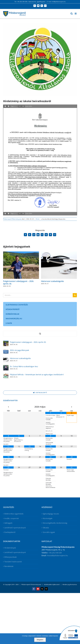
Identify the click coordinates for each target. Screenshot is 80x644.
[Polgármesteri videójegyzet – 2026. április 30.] (6, 342)
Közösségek (48, 518)
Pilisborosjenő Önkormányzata (12, 219)
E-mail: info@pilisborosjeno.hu (56, 2)
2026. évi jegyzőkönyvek (19, 350)
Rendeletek (9, 566)
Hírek (37, 219)
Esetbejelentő (10, 532)
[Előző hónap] (8, 407)
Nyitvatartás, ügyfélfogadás (37, 2)
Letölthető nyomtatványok (15, 528)
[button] (5, 269)
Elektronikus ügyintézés (14, 514)
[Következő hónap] (72, 407)
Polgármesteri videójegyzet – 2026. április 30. (19, 282)
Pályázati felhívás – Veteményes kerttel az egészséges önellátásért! (37, 375)
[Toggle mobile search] (72, 14)
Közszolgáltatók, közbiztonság (55, 523)
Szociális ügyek (49, 532)
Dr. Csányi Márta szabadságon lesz (24, 366)
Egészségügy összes (51, 514)
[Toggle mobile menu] (76, 14)
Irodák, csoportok (12, 518)
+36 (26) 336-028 (55, 553)
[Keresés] (75, 295)
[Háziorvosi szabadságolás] (6, 358)
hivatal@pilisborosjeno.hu (57, 556)
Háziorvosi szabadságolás (52, 281)
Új (40, 334)
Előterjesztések (11, 557)
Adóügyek (8, 523)
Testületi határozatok (13, 562)
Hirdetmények (10, 548)
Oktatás (46, 528)
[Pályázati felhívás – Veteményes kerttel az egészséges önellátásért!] (6, 374)
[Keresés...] (38, 295)
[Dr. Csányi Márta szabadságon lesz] (6, 366)
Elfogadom (40, 640)
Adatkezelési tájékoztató (52, 584)
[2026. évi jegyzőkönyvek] (6, 350)
